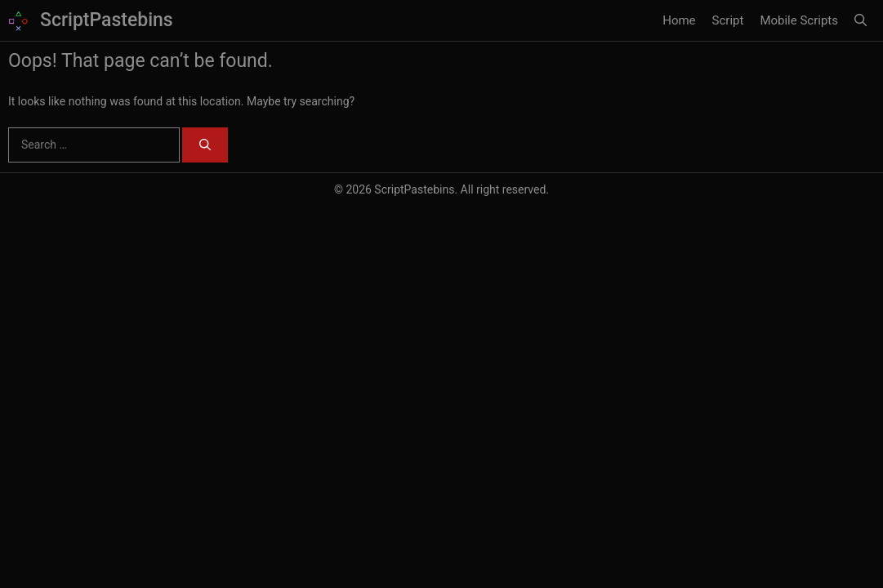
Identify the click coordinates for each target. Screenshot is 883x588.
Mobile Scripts (799, 20)
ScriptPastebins (107, 20)
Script (728, 20)
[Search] (205, 145)
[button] (861, 20)
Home (679, 20)
